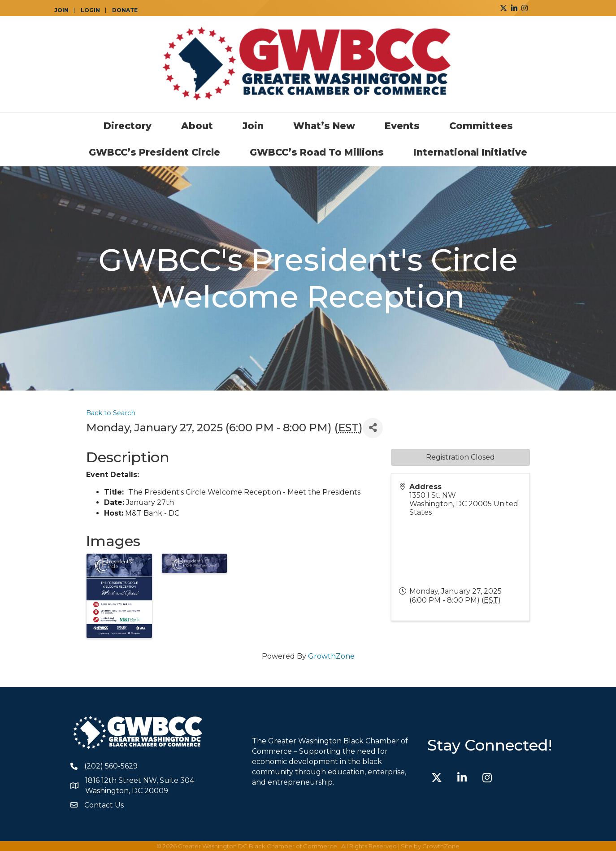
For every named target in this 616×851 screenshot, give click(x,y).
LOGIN (90, 10)
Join (253, 126)
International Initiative (470, 152)
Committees (481, 126)
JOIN (61, 10)
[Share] (373, 428)
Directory (128, 126)
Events (402, 126)
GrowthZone (331, 656)
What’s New (324, 126)
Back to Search (111, 413)
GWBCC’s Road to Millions (317, 152)
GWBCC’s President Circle (154, 152)
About (197, 126)
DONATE (125, 10)
